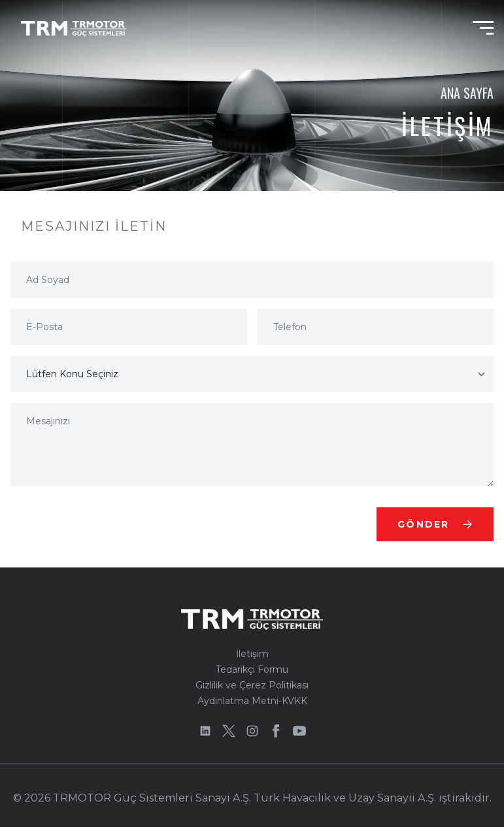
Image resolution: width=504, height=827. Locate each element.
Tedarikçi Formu (252, 669)
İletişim (252, 654)
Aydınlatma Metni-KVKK (252, 701)
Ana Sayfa (467, 93)
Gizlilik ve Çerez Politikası (252, 685)
